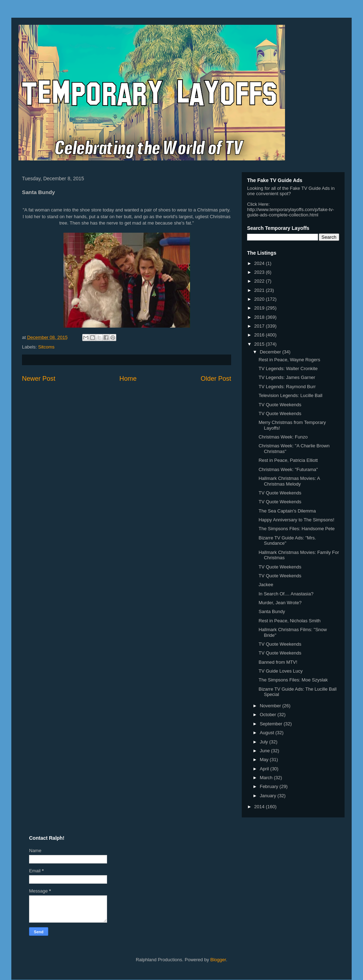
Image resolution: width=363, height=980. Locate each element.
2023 (260, 272)
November (271, 706)
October (269, 715)
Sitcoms (46, 347)
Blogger (218, 960)
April (265, 769)
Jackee (266, 585)
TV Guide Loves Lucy (280, 671)
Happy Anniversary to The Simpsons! (296, 520)
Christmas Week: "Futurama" (288, 469)
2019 (260, 308)
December (271, 352)
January (269, 796)
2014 (260, 807)
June (266, 751)
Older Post (216, 379)
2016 (260, 335)
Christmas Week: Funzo (283, 437)
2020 (260, 299)
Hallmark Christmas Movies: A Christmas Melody (289, 481)
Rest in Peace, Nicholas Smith (289, 621)
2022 (260, 281)
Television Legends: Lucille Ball (290, 395)
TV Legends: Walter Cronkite (288, 369)
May (265, 760)
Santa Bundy (272, 611)
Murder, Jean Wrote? (280, 603)
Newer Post (39, 379)
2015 (260, 344)
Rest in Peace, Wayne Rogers (289, 360)
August (268, 733)
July (265, 742)
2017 (260, 326)
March (267, 778)
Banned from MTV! (278, 662)
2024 (260, 263)
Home (128, 379)
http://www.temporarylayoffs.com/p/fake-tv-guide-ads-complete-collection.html (291, 212)
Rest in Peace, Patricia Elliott (288, 460)
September (272, 724)
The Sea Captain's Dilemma (287, 511)
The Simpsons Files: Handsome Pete (297, 529)
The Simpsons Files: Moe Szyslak (293, 680)
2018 (260, 317)
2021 (260, 290)
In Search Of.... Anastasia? (286, 594)
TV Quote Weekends (280, 405)
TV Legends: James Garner (287, 377)
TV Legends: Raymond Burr (287, 387)
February (270, 786)
